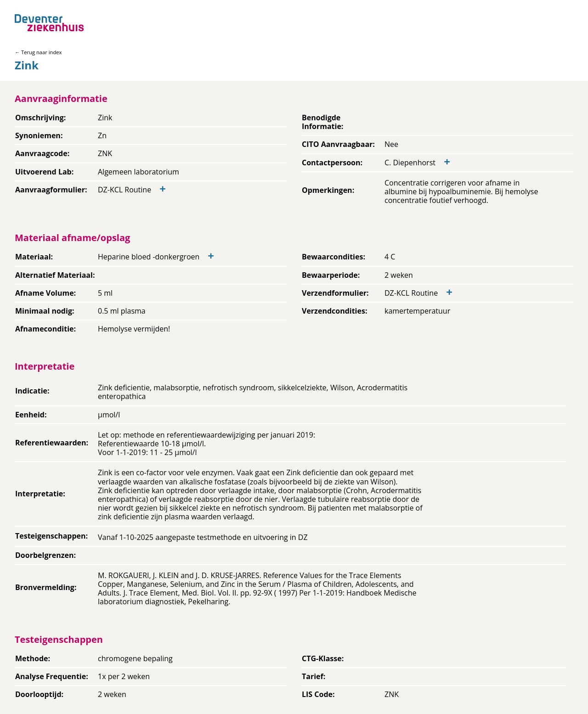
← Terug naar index (38, 52)
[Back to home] (49, 23)
